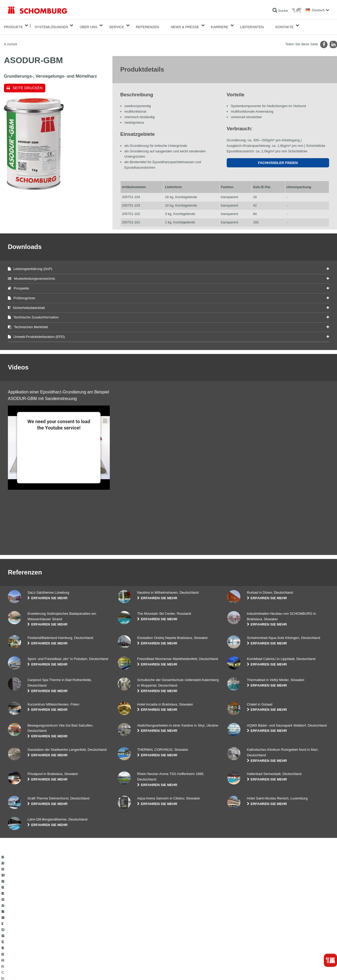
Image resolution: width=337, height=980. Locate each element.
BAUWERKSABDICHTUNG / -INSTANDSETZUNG (44, 926)
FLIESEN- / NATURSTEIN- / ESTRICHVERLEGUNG (45, 934)
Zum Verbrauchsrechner (135, 926)
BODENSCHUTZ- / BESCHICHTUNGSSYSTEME (43, 942)
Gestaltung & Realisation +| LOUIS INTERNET (304, 970)
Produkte (13, 25)
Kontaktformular (129, 942)
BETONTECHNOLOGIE (25, 950)
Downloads (125, 934)
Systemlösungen (51, 25)
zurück (12, 41)
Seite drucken (28, 85)
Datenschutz (46, 970)
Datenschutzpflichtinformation (75, 970)
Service (117, 25)
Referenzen (147, 25)
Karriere (220, 25)
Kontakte (284, 25)
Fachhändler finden (278, 160)
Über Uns (89, 25)
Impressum (29, 970)
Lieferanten (252, 25)
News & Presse (185, 25)
